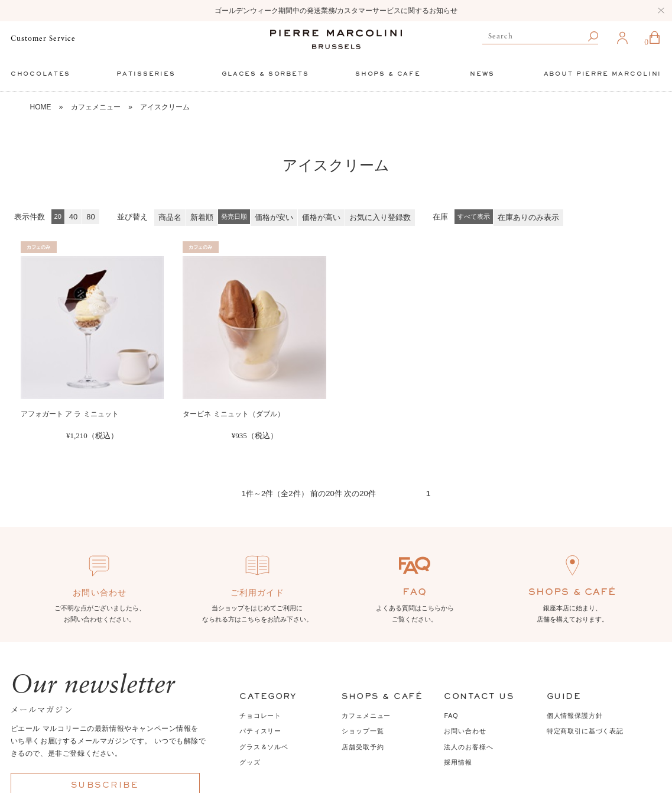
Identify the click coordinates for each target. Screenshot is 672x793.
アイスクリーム (165, 107)
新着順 (202, 217)
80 (90, 217)
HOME (40, 107)
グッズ (250, 762)
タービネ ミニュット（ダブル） (233, 414)
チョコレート (260, 716)
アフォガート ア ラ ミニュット (70, 414)
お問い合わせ (465, 731)
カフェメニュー (96, 107)
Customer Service (43, 39)
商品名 (170, 217)
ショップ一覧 (363, 731)
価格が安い (274, 217)
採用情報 (458, 762)
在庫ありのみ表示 (528, 217)
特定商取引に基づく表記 (585, 731)
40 (73, 217)
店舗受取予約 (363, 747)
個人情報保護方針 (575, 716)
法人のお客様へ (468, 747)
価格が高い (321, 217)
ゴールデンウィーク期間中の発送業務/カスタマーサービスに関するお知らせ (336, 11)
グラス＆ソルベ (264, 747)
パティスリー (260, 731)
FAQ (451, 716)
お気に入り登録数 (380, 217)
